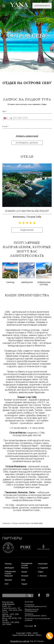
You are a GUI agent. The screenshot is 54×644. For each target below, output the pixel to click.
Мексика (25, 568)
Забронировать (42, 6)
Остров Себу (34, 217)
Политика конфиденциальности (36, 606)
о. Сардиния (43, 568)
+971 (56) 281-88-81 (11, 615)
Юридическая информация (32, 610)
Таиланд (10, 282)
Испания (25, 576)
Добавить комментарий (27, 136)
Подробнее (27, 230)
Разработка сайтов (20, 641)
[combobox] (7, 118)
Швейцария (27, 282)
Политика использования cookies (38, 620)
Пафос (41, 572)
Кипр (23, 580)
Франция (8, 580)
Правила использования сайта (36, 615)
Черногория (43, 564)
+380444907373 (27, 640)
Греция (24, 572)
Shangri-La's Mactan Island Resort (27, 211)
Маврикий (9, 576)
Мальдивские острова (27, 564)
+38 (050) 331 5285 (11, 623)
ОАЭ (6, 584)
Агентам (29, 602)
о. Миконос (42, 576)
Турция (24, 584)
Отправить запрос (27, 143)
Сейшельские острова (44, 284)
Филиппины (19, 217)
